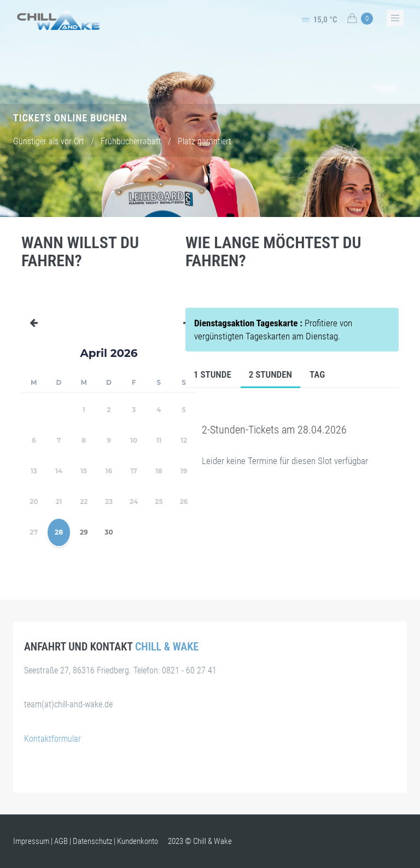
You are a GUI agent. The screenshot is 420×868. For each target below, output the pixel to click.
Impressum (31, 841)
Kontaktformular (52, 739)
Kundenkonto (138, 841)
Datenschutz (92, 841)
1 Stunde (212, 374)
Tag (317, 374)
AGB (61, 841)
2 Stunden (270, 374)
